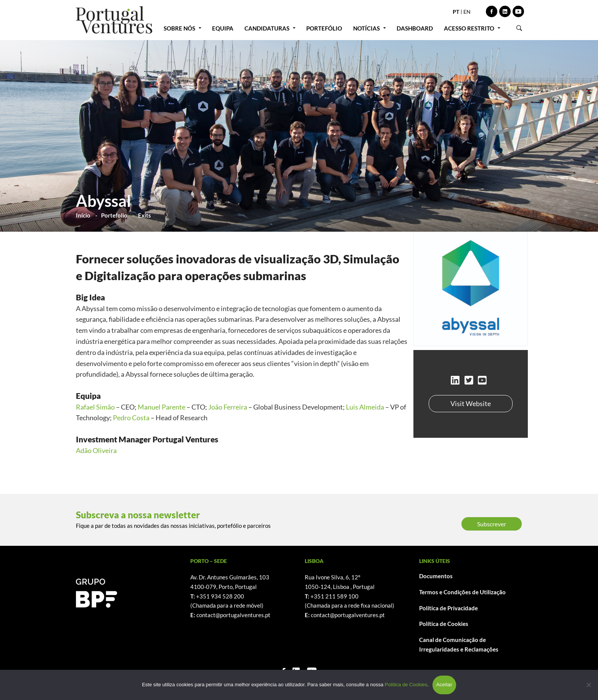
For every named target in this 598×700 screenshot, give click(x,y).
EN (467, 12)
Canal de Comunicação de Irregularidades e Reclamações (459, 644)
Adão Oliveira (96, 450)
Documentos (436, 576)
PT (456, 12)
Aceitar (444, 685)
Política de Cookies (444, 624)
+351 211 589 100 (334, 596)
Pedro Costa (131, 418)
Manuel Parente (162, 407)
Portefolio (114, 215)
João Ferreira (228, 407)
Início (83, 215)
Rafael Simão (95, 407)
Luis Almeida (365, 407)
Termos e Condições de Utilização (462, 592)
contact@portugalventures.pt (233, 615)
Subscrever (492, 524)
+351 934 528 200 (220, 596)
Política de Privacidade (448, 608)
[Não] (588, 685)
